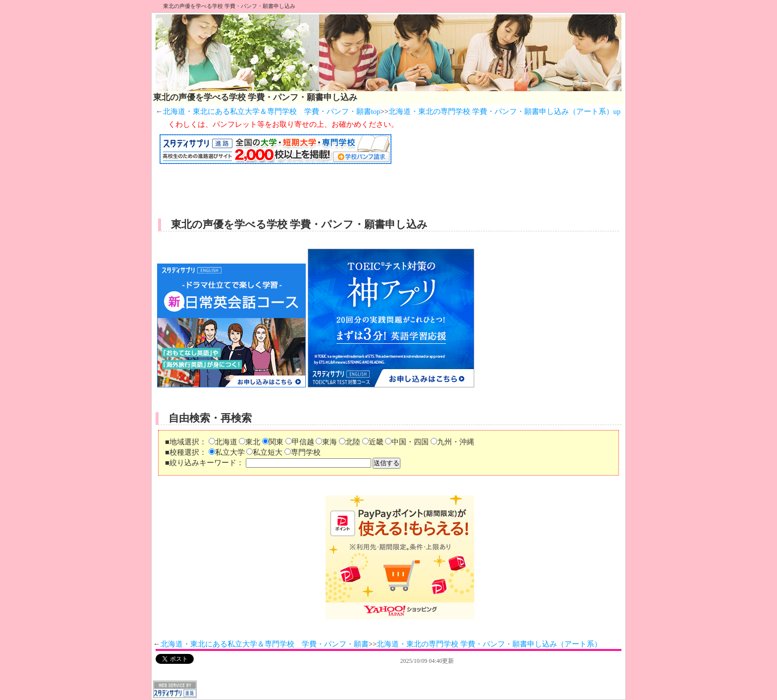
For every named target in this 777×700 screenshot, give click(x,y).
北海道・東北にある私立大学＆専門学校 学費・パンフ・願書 (265, 644)
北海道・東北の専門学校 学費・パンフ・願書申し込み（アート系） (489, 644)
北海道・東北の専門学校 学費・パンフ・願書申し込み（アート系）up (504, 111)
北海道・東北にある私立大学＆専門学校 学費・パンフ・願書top (272, 111)
